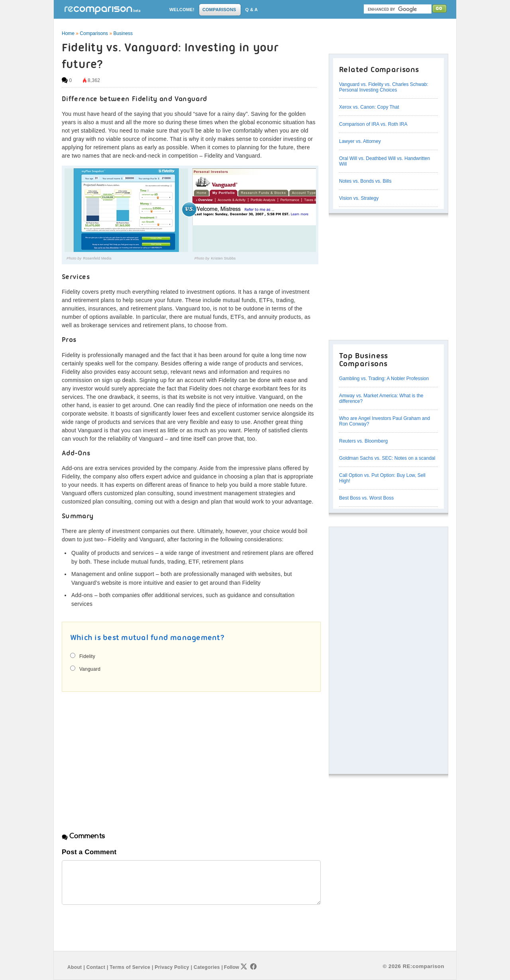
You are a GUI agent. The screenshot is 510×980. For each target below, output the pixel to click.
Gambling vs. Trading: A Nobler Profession (384, 379)
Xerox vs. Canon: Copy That (369, 107)
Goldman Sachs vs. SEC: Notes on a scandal (387, 458)
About (75, 967)
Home (68, 33)
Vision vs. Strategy (359, 198)
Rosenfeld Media (97, 258)
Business (123, 33)
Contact (96, 967)
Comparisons (94, 33)
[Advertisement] (129, 755)
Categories (207, 967)
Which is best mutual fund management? (147, 638)
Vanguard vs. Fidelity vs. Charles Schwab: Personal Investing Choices (384, 87)
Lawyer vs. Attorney (360, 141)
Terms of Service (130, 967)
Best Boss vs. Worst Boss (366, 498)
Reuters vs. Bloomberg (363, 441)
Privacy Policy (172, 967)
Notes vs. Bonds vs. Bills (365, 181)
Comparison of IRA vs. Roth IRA (373, 124)
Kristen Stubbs (224, 258)
